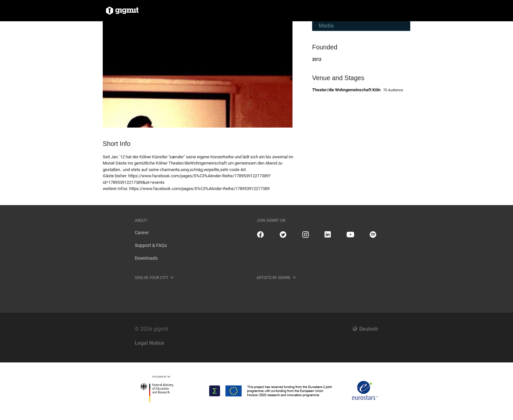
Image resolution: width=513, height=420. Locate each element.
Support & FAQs (151, 245)
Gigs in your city (151, 278)
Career (142, 233)
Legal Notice (150, 343)
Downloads (146, 258)
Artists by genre (274, 278)
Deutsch (369, 329)
